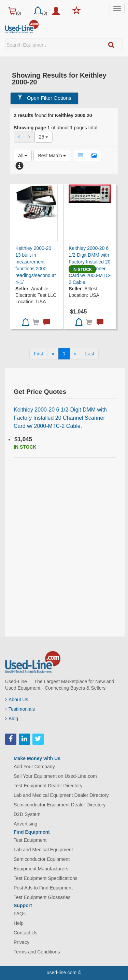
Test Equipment (30, 840)
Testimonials (20, 709)
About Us (17, 700)
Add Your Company (34, 767)
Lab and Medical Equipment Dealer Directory (61, 795)
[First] (38, 354)
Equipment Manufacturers (41, 869)
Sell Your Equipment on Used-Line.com (55, 776)
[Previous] (53, 354)
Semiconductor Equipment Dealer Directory (60, 805)
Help (19, 923)
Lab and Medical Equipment (43, 850)
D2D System (27, 814)
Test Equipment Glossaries (42, 897)
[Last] (90, 354)
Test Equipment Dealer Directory (48, 786)
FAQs (20, 914)
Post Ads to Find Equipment (43, 888)
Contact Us (25, 933)
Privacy (22, 942)
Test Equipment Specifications (46, 878)
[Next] (75, 354)
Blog (12, 719)
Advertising (25, 824)
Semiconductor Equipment (42, 859)
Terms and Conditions (37, 952)
